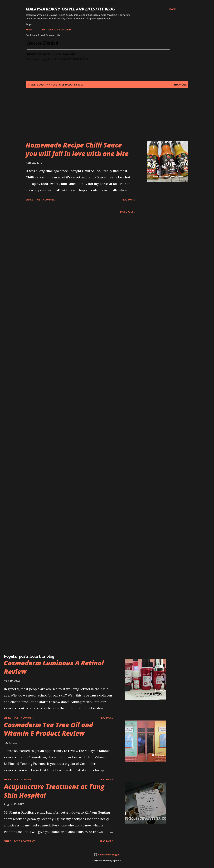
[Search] (173, 9)
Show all (180, 85)
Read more (128, 200)
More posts (127, 212)
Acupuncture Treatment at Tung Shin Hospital (54, 791)
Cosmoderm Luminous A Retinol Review (54, 667)
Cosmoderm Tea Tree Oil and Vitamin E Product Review (48, 729)
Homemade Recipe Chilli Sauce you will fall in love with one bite (77, 149)
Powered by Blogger (107, 855)
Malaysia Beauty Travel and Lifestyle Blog (70, 9)
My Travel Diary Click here (42, 30)
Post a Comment (46, 200)
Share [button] (29, 200)
